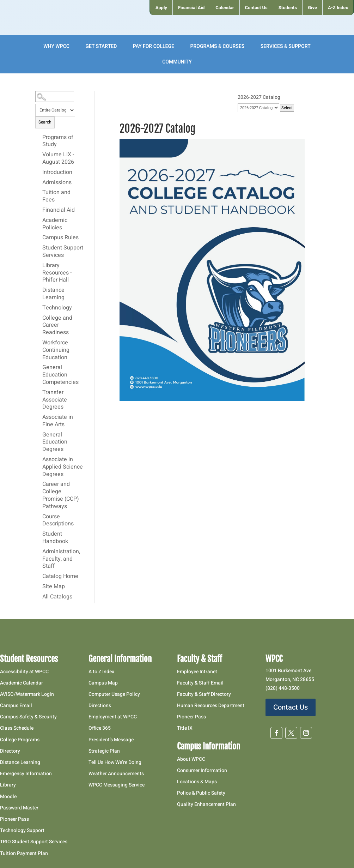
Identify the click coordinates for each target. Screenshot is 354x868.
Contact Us (291, 707)
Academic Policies (55, 224)
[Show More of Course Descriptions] (39, 517)
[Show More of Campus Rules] (39, 237)
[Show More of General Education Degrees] (39, 435)
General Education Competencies (60, 375)
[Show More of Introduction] (39, 172)
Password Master (19, 808)
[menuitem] (161, 8)
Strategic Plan (104, 751)
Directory (10, 751)
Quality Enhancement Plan (207, 804)
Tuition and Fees (56, 196)
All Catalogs (57, 597)
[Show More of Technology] (39, 308)
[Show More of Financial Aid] (39, 210)
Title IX (185, 728)
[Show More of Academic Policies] (39, 220)
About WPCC (191, 759)
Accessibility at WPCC (24, 672)
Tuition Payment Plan (24, 853)
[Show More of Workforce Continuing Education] (39, 343)
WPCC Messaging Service (117, 785)
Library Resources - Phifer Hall (57, 273)
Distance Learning (53, 294)
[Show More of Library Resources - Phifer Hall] (39, 265)
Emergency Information (26, 774)
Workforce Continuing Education (56, 350)
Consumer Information (202, 770)
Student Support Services (63, 252)
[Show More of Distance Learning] (39, 290)
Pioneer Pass (14, 819)
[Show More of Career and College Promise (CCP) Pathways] (39, 484)
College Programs (20, 740)
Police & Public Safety (201, 793)
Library (8, 785)
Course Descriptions (58, 521)
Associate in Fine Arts (58, 421)
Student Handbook (55, 538)
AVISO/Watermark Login (27, 694)
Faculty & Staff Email (200, 683)
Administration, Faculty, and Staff (61, 559)
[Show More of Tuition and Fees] (39, 192)
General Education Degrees (55, 442)
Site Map (54, 587)
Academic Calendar (22, 683)
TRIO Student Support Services (34, 842)
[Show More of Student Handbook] (39, 534)
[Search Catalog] (54, 97)
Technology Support (22, 830)
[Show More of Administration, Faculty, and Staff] (39, 551)
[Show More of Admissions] (39, 182)
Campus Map (103, 683)
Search (45, 122)
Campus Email (16, 706)
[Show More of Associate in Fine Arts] (39, 417)
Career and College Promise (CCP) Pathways (61, 495)
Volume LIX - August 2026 (58, 159)
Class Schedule (17, 728)
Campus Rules (60, 238)
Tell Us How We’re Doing (115, 762)
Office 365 (100, 728)
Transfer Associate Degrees (55, 400)
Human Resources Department (211, 706)
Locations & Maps (197, 782)
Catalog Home (60, 577)
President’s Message (111, 740)
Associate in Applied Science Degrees (63, 467)
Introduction (57, 173)
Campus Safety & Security (28, 717)
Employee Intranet (197, 672)
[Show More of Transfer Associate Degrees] (39, 392)
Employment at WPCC (113, 717)
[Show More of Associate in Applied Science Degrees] (39, 459)
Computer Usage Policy (114, 694)
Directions (100, 706)
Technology (57, 308)
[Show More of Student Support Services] (39, 248)
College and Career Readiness (57, 326)
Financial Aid (59, 210)
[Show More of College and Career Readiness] (39, 318)
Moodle (8, 797)
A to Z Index (101, 672)
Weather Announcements (116, 774)
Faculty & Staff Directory (204, 694)
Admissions (57, 183)
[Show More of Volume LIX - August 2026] (39, 155)
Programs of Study (58, 141)
